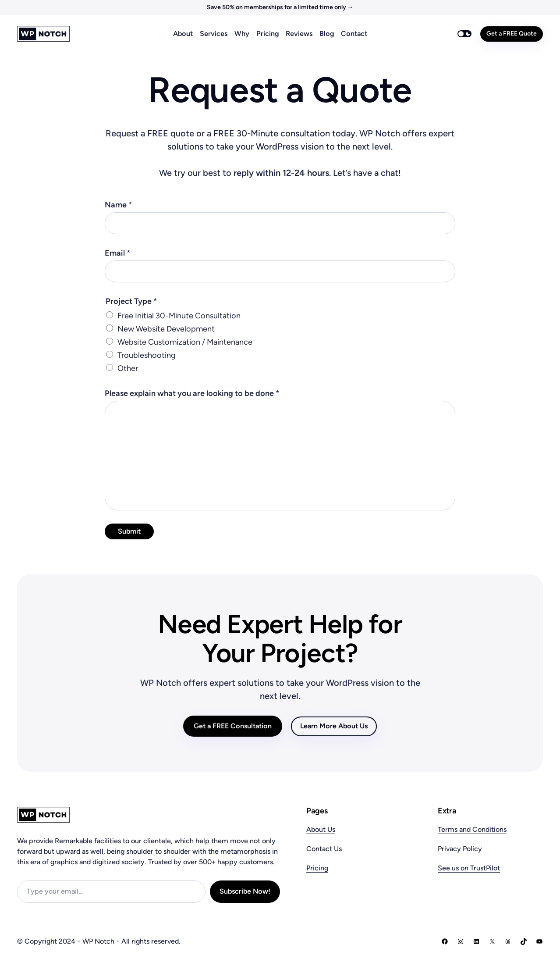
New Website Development (166, 329)
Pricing (317, 868)
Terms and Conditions (472, 829)
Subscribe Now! (245, 891)
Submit (129, 531)
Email (118, 253)
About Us (321, 829)
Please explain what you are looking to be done (192, 393)
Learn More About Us (334, 726)
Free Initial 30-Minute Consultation (179, 316)
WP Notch (98, 941)
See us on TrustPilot (469, 868)
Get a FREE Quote (512, 34)
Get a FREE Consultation (233, 726)
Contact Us (324, 849)
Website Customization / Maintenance (185, 342)
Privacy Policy (460, 849)
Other (128, 368)
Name (119, 205)
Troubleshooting (146, 355)
